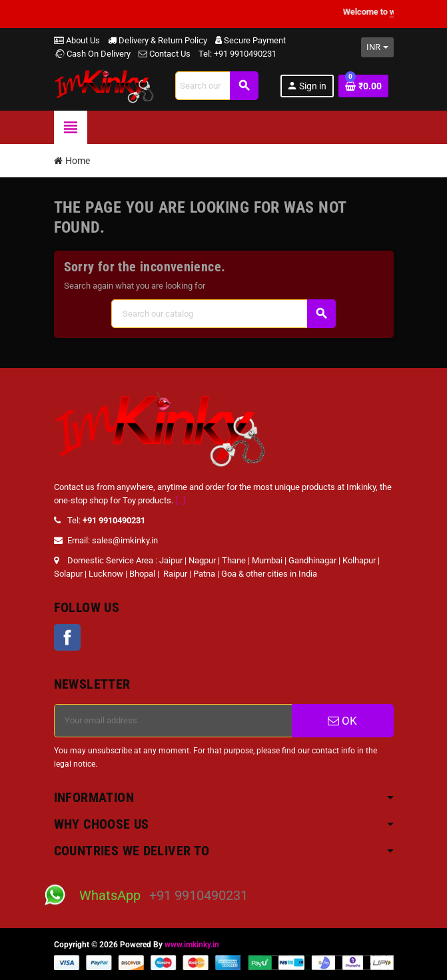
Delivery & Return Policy (158, 40)
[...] (180, 500)
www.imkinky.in (192, 945)
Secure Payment (250, 40)
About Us (77, 40)
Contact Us (165, 54)
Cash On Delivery (92, 54)
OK (342, 721)
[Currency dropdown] (377, 47)
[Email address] (173, 721)
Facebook (67, 637)
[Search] (217, 86)
